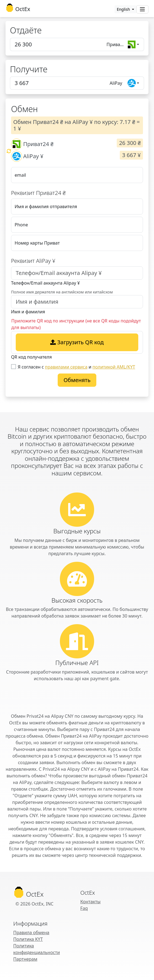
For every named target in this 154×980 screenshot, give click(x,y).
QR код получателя (31, 357)
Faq (84, 908)
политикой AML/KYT (114, 367)
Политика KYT (28, 939)
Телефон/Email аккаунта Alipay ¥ (45, 283)
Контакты (90, 902)
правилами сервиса (66, 367)
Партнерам (25, 959)
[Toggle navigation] (142, 9)
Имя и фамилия (28, 312)
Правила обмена (31, 933)
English (124, 9)
